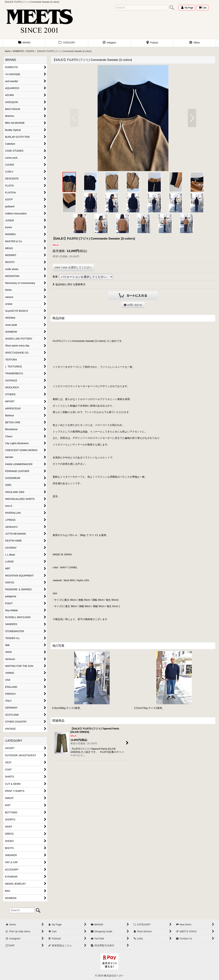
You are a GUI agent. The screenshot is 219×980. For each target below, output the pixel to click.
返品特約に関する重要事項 (69, 284)
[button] (195, 43)
